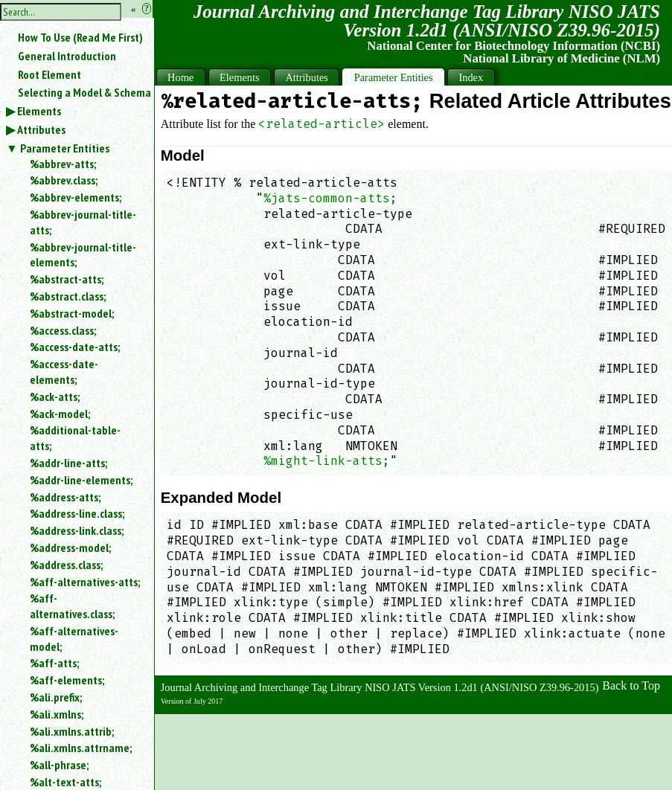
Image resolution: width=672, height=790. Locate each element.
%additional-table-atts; (75, 438)
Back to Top (631, 685)
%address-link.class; (77, 530)
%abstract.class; (68, 296)
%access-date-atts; (75, 347)
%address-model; (70, 547)
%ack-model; (60, 414)
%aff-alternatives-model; (74, 639)
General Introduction (67, 56)
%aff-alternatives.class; (72, 606)
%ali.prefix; (56, 697)
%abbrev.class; (64, 180)
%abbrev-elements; (76, 197)
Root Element (49, 74)
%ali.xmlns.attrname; (81, 748)
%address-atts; (65, 497)
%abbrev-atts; (63, 164)
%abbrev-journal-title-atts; (83, 222)
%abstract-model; (72, 313)
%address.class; (66, 565)
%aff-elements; (67, 680)
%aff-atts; (54, 663)
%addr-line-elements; (81, 480)
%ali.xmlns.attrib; (72, 731)
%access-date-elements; (64, 372)
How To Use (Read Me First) (80, 37)
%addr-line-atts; (68, 463)
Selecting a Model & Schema (84, 92)
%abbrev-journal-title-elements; (83, 255)
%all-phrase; (59, 765)
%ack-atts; (55, 396)
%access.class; (63, 330)
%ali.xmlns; (57, 714)
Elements (39, 111)
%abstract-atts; (67, 279)
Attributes (41, 129)
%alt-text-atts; (65, 782)
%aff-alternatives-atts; (85, 582)
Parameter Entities (65, 148)
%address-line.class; (77, 513)
